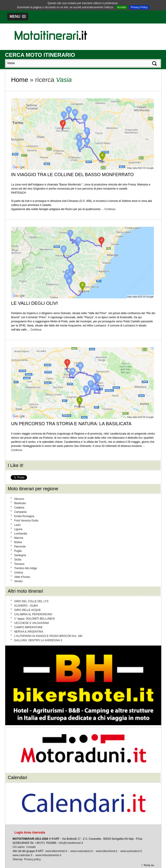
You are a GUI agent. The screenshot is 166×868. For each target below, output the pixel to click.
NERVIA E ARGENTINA (29, 632)
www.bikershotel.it (56, 851)
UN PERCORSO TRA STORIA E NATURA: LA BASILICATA (71, 424)
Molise (18, 542)
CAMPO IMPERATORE (28, 627)
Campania (20, 512)
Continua (110, 209)
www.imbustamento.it (48, 855)
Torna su (149, 865)
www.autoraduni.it (131, 851)
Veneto (18, 581)
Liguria (18, 529)
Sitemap (18, 859)
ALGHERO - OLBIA (26, 606)
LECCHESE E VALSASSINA (31, 623)
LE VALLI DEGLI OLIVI (34, 303)
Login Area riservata (30, 832)
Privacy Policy (139, 7)
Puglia (18, 551)
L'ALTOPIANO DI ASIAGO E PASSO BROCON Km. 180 (48, 636)
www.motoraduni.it (82, 851)
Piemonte (20, 547)
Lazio (17, 525)
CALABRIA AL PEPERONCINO (33, 614)
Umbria (19, 573)
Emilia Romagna (24, 516)
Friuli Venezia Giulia (26, 521)
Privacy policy (32, 859)
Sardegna (20, 555)
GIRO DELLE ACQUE (27, 610)
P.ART (55, 839)
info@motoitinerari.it (71, 843)
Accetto (122, 7)
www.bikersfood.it (107, 851)
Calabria (19, 508)
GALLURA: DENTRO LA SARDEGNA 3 (38, 640)
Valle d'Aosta (22, 577)
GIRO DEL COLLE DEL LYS (31, 601)
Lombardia (21, 534)
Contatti (31, 847)
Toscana (19, 564)
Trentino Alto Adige (25, 568)
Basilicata (20, 503)
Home (20, 80)
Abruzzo (19, 499)
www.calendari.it (22, 855)
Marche (19, 538)
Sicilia (18, 560)
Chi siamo (19, 847)
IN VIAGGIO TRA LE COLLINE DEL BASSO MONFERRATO (72, 175)
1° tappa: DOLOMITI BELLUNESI (34, 619)
